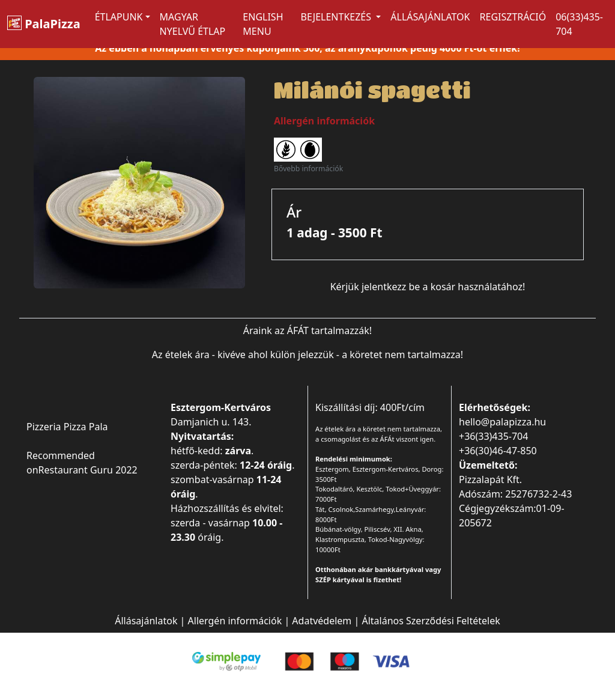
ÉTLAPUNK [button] (119, 17)
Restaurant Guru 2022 (88, 470)
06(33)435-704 (579, 24)
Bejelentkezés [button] (338, 17)
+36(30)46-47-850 (498, 451)
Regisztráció (513, 17)
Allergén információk (235, 621)
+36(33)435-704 (493, 436)
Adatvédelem (322, 621)
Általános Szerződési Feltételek (431, 621)
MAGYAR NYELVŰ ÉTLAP (193, 24)
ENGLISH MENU (263, 24)
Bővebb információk (308, 169)
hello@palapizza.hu (502, 422)
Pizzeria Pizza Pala (67, 427)
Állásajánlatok (430, 17)
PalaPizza (44, 24)
